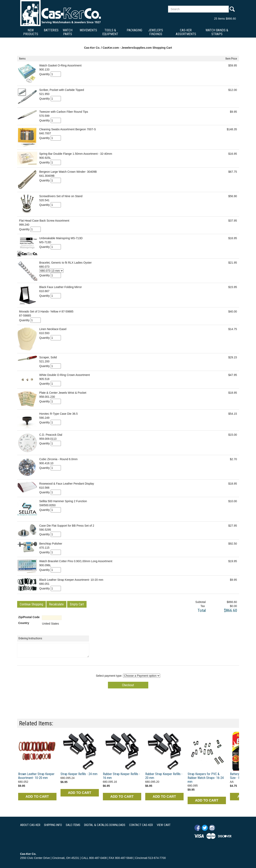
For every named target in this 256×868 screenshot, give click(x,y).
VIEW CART (164, 825)
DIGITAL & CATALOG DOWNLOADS (105, 825)
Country (24, 623)
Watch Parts (68, 32)
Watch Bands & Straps (217, 32)
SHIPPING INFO (53, 825)
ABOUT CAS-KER (30, 825)
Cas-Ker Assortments (186, 32)
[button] (31, 604)
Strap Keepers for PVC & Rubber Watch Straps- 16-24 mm (206, 778)
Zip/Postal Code (29, 617)
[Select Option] (51, 271)
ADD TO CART (37, 797)
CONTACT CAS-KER (141, 825)
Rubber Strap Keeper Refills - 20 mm (164, 776)
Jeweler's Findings (156, 32)
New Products (31, 32)
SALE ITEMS (73, 825)
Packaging (134, 30)
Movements (88, 30)
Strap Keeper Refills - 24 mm (79, 774)
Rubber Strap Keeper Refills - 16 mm (121, 776)
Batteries (51, 30)
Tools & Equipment (110, 32)
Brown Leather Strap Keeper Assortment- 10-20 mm (36, 776)
